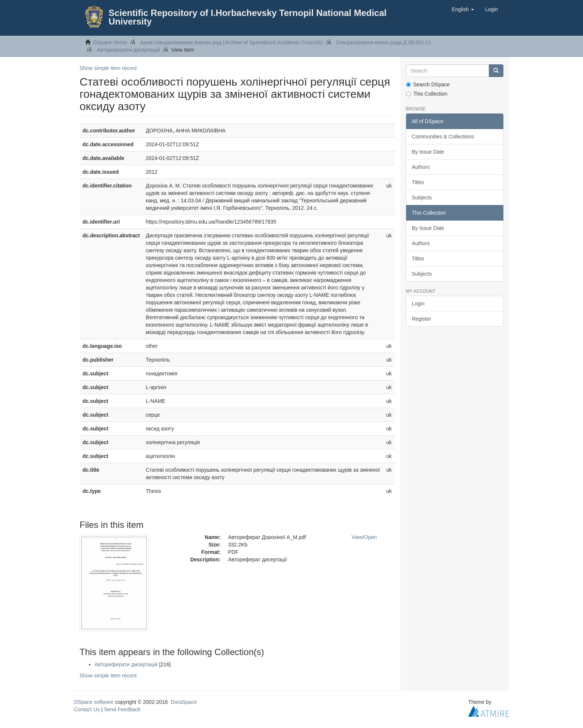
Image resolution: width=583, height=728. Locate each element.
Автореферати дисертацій (128, 50)
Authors (421, 167)
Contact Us (87, 709)
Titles (418, 182)
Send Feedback (122, 709)
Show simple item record (108, 68)
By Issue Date (428, 152)
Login (418, 304)
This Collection (427, 94)
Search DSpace (428, 84)
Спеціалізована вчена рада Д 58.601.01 (384, 42)
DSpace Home (110, 42)
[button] (463, 9)
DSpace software (94, 702)
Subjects (422, 198)
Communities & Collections (443, 137)
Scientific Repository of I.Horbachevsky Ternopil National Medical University (248, 17)
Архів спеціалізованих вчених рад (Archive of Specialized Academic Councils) (232, 42)
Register (422, 319)
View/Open (364, 537)
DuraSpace (184, 702)
